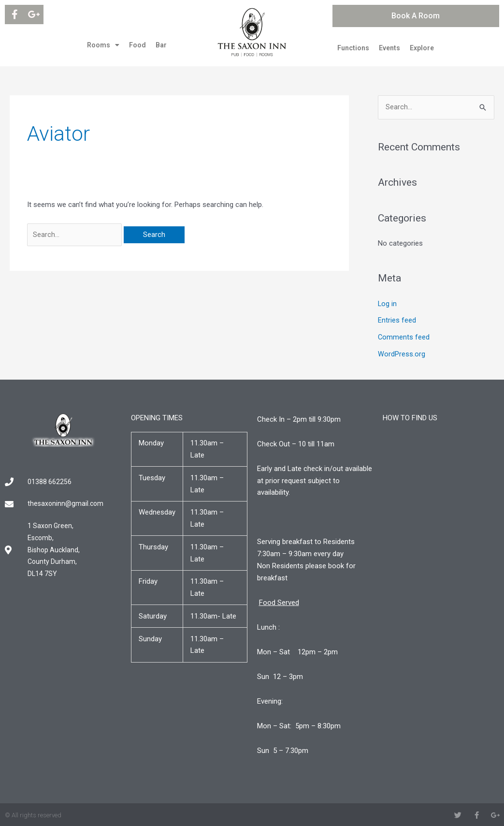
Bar (161, 45)
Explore (422, 48)
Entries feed (397, 320)
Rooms (103, 45)
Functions (353, 48)
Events (389, 48)
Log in (388, 304)
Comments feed (404, 337)
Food (137, 45)
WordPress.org (402, 353)
